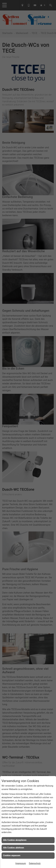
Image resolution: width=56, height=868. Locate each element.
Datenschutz (35, 863)
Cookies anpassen (12, 855)
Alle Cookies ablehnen (14, 848)
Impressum (21, 863)
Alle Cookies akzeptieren (15, 840)
